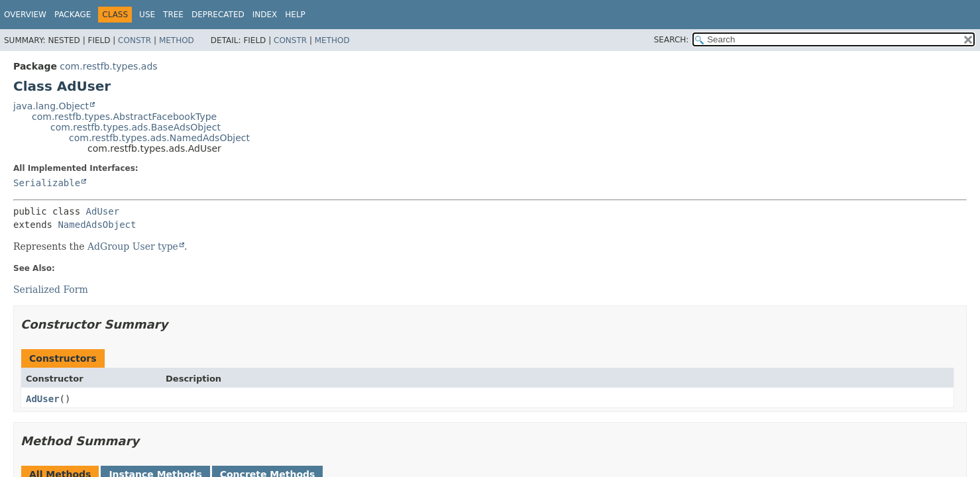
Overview (25, 15)
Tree (173, 15)
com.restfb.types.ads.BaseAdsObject (136, 127)
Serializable (47, 183)
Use (147, 15)
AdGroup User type (133, 246)
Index (265, 15)
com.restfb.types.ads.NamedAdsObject (159, 138)
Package (73, 15)
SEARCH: (672, 40)
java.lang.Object (51, 106)
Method (177, 40)
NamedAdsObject (97, 225)
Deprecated (218, 15)
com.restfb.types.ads (108, 66)
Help (295, 15)
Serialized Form (51, 290)
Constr (135, 40)
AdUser (103, 211)
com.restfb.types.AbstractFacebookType (124, 117)
